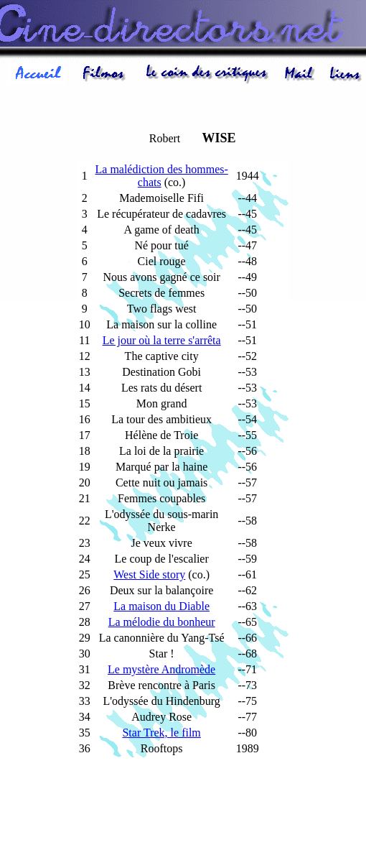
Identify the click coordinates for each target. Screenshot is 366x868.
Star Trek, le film (161, 733)
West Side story (149, 574)
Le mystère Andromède (161, 669)
